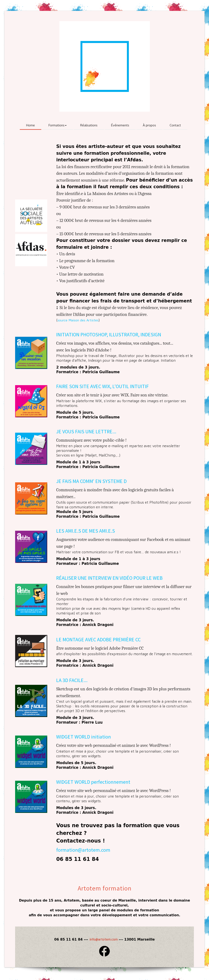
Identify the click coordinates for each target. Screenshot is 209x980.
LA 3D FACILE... (72, 680)
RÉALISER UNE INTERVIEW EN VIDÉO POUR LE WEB (109, 578)
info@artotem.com (104, 939)
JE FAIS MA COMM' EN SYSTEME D (91, 481)
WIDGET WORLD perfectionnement (93, 782)
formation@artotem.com (83, 850)
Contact (175, 125)
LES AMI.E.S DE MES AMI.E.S (86, 531)
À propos (149, 125)
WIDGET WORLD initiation (84, 737)
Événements (120, 125)
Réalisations (89, 125)
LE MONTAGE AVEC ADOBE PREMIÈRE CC (98, 640)
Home (31, 125)
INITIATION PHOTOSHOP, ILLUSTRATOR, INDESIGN (109, 335)
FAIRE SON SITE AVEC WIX (83, 386)
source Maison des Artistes (78, 320)
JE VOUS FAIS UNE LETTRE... (86, 431)
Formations (58, 125)
